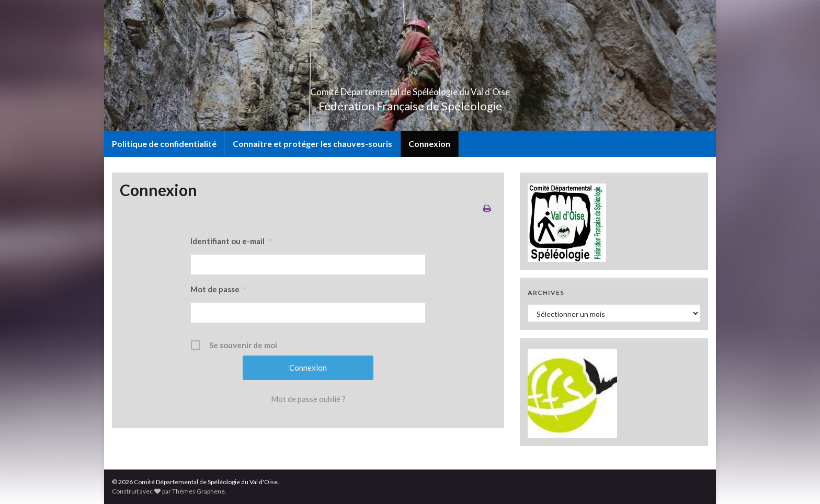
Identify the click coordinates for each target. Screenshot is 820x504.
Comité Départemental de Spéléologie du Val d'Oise (410, 89)
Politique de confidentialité (164, 144)
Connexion (429, 144)
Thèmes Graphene (198, 491)
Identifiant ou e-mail (231, 242)
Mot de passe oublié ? (308, 399)
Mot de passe (218, 290)
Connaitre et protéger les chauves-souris (312, 144)
